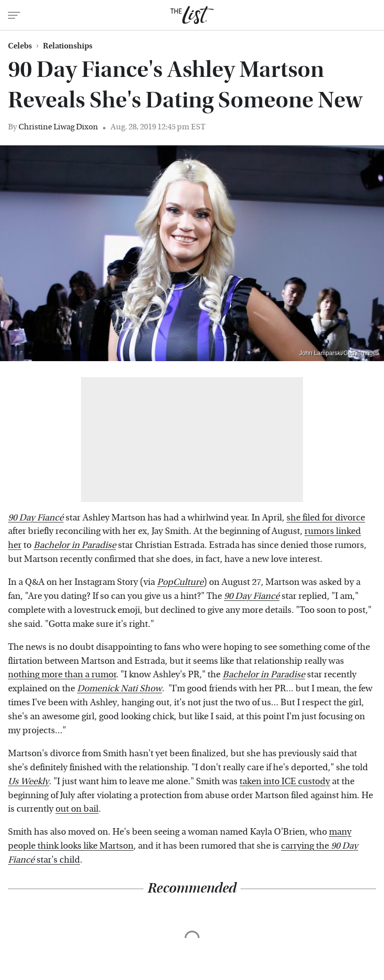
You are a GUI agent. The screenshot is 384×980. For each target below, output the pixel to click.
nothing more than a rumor (62, 675)
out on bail (77, 809)
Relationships (68, 46)
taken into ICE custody (285, 781)
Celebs (20, 46)
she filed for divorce (326, 518)
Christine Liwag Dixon (58, 127)
